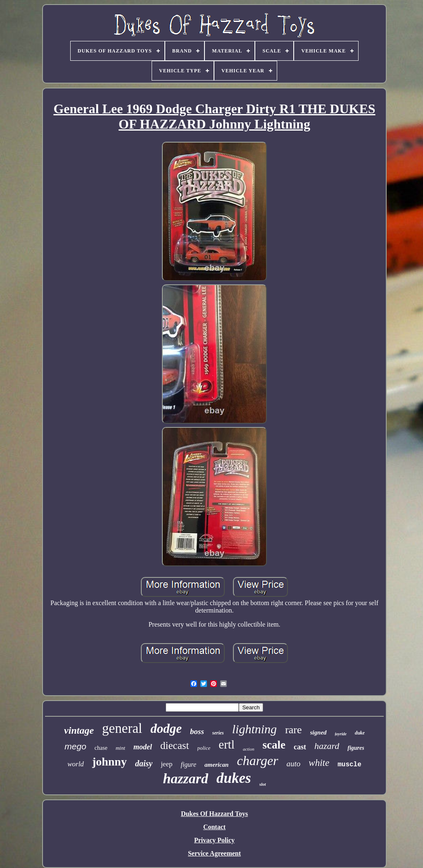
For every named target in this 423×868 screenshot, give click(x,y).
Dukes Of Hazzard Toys (214, 814)
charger (257, 761)
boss (197, 731)
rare (293, 730)
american (216, 765)
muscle (349, 765)
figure (188, 764)
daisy (144, 763)
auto (294, 764)
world (76, 764)
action (249, 749)
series (218, 733)
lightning (254, 729)
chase (101, 748)
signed (318, 732)
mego (75, 746)
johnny (109, 762)
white (319, 763)
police (204, 748)
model (143, 747)
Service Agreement (214, 853)
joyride (341, 734)
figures (356, 748)
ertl (227, 744)
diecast (175, 745)
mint (120, 748)
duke (360, 733)
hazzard (185, 779)
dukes (234, 778)
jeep (166, 764)
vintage (79, 730)
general (122, 728)
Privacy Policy (214, 840)
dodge (166, 728)
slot (263, 784)
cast (300, 747)
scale (274, 745)
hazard (327, 746)
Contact (214, 827)
